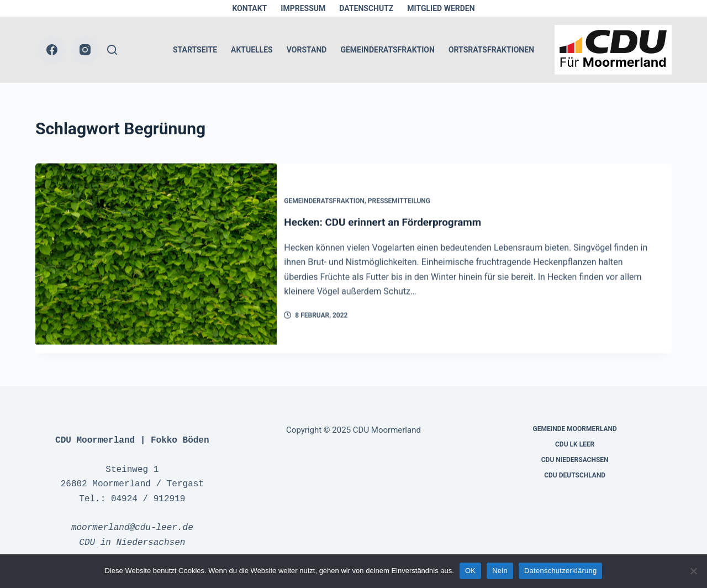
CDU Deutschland (575, 466)
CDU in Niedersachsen (132, 534)
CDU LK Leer (575, 435)
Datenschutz (366, 8)
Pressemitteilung (408, 197)
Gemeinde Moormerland (575, 420)
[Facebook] (52, 50)
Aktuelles (252, 50)
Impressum (303, 8)
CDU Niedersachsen (575, 451)
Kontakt (249, 8)
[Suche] (112, 50)
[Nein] (693, 571)
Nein (500, 571)
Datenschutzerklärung (560, 571)
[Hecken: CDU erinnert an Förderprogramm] (156, 255)
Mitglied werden (441, 8)
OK (470, 571)
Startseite (195, 50)
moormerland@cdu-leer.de (132, 519)
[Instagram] (85, 50)
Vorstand (307, 50)
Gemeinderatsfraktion (387, 50)
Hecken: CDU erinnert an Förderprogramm (398, 218)
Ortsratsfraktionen (491, 50)
